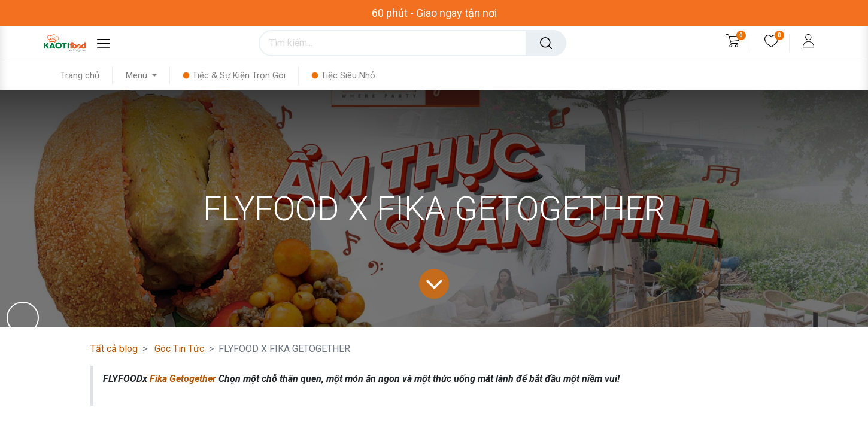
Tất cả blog (114, 349)
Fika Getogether (183, 379)
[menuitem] (87, 75)
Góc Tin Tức (179, 349)
